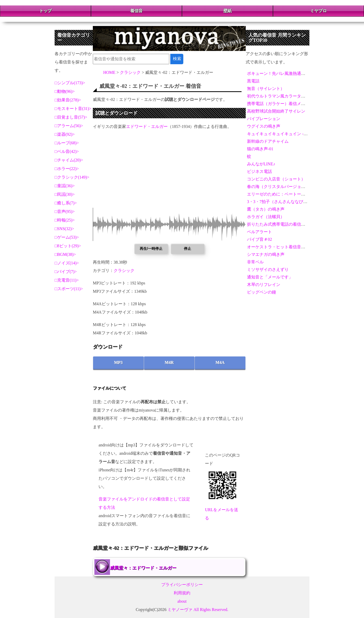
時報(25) (65, 220)
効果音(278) (68, 100)
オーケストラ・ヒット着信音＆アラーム (284, 247)
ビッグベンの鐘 (262, 292)
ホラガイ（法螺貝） (266, 217)
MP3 (118, 363)
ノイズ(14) (67, 263)
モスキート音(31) (73, 109)
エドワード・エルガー (147, 126)
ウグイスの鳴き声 (264, 126)
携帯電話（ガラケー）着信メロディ (280, 104)
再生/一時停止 (151, 249)
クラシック (124, 271)
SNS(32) (64, 229)
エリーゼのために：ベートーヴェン (280, 194)
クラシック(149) (72, 177)
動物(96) (65, 91)
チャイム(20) (69, 160)
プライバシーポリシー (182, 585)
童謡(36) (65, 186)
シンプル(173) (70, 83)
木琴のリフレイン (264, 285)
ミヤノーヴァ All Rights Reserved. (198, 610)
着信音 (136, 11)
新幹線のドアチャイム (268, 141)
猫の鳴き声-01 (260, 149)
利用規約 (182, 593)
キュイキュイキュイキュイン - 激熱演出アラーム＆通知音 (301, 134)
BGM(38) (65, 254)
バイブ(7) (66, 272)
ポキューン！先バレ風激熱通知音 (278, 73)
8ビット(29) (68, 246)
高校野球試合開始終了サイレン (276, 111)
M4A (220, 363)
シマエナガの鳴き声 (266, 254)
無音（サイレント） (266, 89)
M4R (169, 363)
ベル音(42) (67, 151)
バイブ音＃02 (259, 239)
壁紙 (227, 11)
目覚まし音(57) (71, 117)
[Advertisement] (169, 171)
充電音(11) (67, 280)
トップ (45, 11)
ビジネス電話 (259, 171)
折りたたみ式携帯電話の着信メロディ (282, 224)
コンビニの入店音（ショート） (276, 179)
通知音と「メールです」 (270, 277)
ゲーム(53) (67, 237)
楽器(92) (65, 134)
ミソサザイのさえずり (268, 269)
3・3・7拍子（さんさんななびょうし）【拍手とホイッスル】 (304, 202)
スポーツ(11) (69, 289)
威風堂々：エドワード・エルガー (143, 568)
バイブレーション (264, 119)
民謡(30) (65, 194)
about (182, 601)
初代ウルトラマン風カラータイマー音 (282, 96)
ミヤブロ (318, 11)
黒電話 (253, 81)
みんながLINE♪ (261, 164)
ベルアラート (259, 232)
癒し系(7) (66, 203)
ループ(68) (67, 143)
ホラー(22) (67, 169)
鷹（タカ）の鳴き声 (266, 209)
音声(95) (65, 212)
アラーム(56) (69, 126)
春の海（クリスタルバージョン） (278, 187)
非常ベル (255, 262)
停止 (187, 249)
